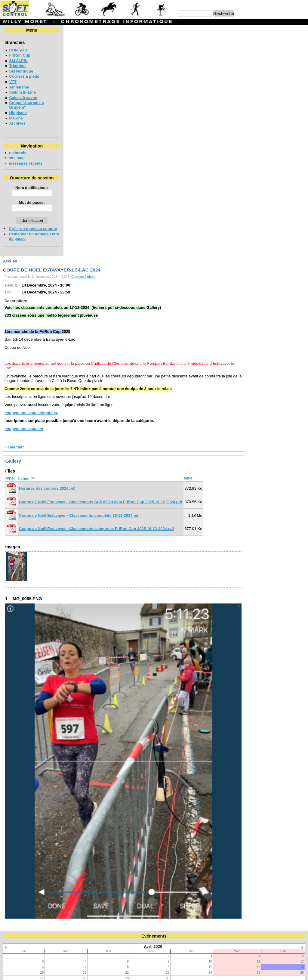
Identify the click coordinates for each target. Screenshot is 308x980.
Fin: (70, 61)
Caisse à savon (23, 98)
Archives (17, 123)
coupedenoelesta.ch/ (85, 198)
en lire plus (295, 887)
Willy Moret (142, 973)
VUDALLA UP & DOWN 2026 (35, 803)
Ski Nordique (21, 71)
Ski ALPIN (18, 61)
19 (302, 735)
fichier (88, 247)
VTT (13, 82)
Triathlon (17, 66)
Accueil (72, 30)
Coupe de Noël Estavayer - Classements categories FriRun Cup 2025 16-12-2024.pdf (158, 298)
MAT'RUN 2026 (22, 847)
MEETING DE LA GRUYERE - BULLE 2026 (47, 857)
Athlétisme (19, 87)
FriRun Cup (20, 55)
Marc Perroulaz (183, 973)
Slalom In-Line (22, 92)
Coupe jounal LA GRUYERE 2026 (39, 770)
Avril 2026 (153, 714)
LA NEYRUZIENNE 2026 (31, 835)
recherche (18, 153)
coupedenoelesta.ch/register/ (93, 181)
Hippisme (18, 113)
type (71, 247)
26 (302, 741)
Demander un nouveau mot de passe (30, 236)
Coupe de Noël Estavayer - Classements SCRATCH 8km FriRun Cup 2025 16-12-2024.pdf (162, 271)
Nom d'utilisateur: (31, 188)
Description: (78, 70)
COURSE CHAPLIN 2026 (31, 868)
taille (250, 247)
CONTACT (18, 50)
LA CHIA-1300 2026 (26, 825)
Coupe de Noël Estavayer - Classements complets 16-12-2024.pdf (141, 284)
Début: (73, 54)
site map (17, 158)
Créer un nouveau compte (33, 229)
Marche (16, 118)
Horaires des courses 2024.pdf (109, 257)
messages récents (26, 163)
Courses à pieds (24, 76)
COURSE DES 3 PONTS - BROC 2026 (43, 814)
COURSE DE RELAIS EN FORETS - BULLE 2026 (53, 781)
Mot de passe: (31, 202)
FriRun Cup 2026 (24, 792)
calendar (77, 216)
